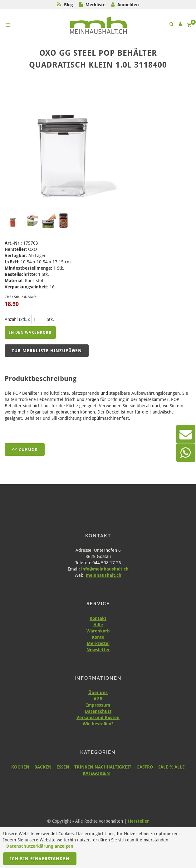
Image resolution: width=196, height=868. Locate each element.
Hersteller (138, 821)
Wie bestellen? (98, 724)
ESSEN (63, 767)
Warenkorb (98, 631)
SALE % (166, 767)
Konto (98, 637)
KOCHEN (20, 767)
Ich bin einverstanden (40, 859)
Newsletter (98, 650)
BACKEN (43, 767)
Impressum (98, 705)
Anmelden (128, 5)
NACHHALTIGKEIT (113, 767)
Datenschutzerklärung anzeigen (40, 846)
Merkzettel (98, 643)
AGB (98, 699)
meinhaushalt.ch (104, 575)
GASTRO (145, 767)
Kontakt (98, 618)
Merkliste (96, 5)
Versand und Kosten (98, 718)
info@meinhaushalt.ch (105, 569)
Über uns (98, 693)
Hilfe (98, 625)
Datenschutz (98, 711)
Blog (69, 5)
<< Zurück (25, 449)
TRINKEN (84, 767)
